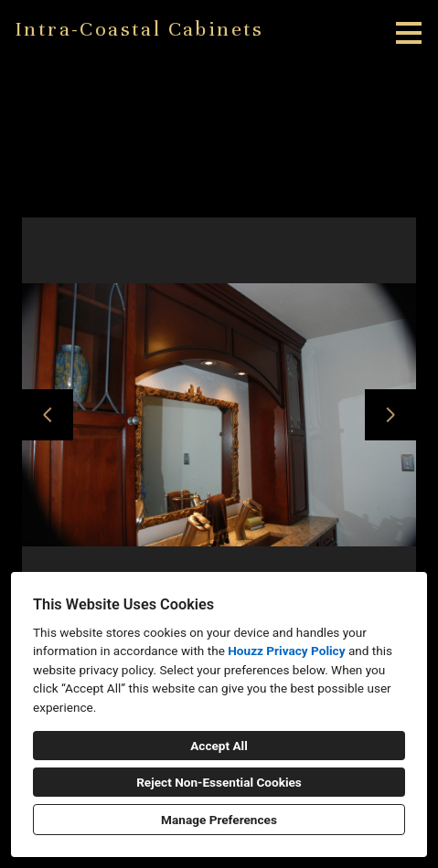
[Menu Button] (409, 33)
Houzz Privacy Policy (286, 651)
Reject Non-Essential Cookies (219, 782)
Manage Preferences (219, 820)
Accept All (219, 746)
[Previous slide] (48, 415)
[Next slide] (390, 415)
